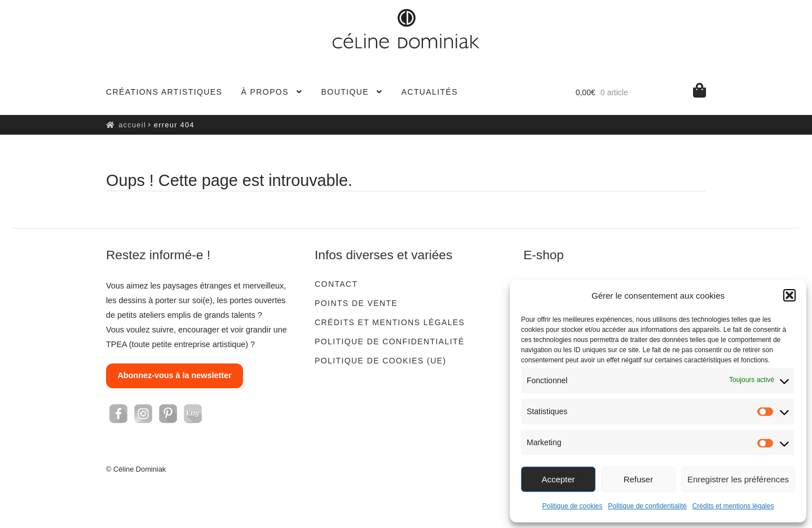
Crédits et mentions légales (733, 506)
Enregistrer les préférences (738, 479)
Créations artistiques (164, 92)
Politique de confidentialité (647, 506)
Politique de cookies (573, 506)
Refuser (639, 479)
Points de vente (356, 303)
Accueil (132, 125)
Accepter (558, 479)
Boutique (345, 92)
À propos (265, 92)
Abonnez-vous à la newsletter (174, 375)
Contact (336, 284)
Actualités (430, 92)
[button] (789, 295)
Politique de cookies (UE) (380, 361)
